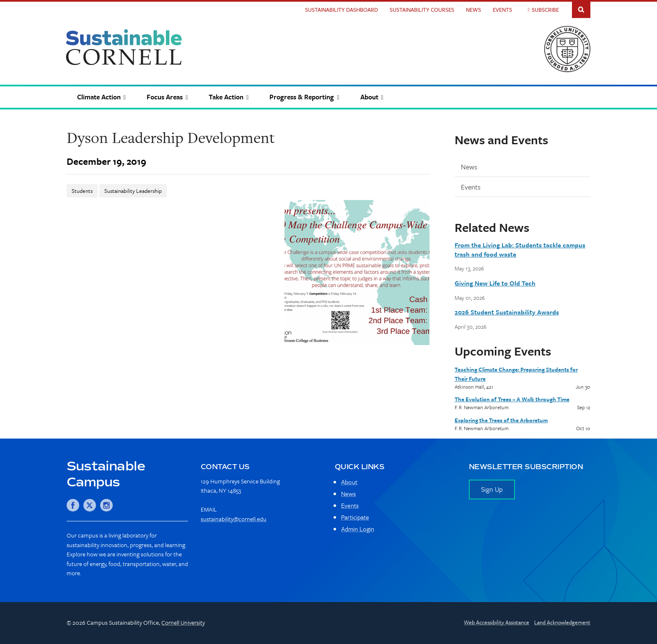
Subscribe (545, 10)
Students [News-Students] (82, 191)
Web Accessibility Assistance (497, 622)
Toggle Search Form (581, 9)
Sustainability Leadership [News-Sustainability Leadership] (133, 191)
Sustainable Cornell (124, 47)
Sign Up (492, 489)
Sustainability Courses (422, 10)
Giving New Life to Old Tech (495, 283)
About (349, 482)
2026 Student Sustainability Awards (507, 312)
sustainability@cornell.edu (234, 519)
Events (502, 10)
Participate (355, 517)
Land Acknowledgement (562, 622)
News (473, 10)
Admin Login (358, 529)
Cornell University (183, 622)
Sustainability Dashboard (341, 10)
